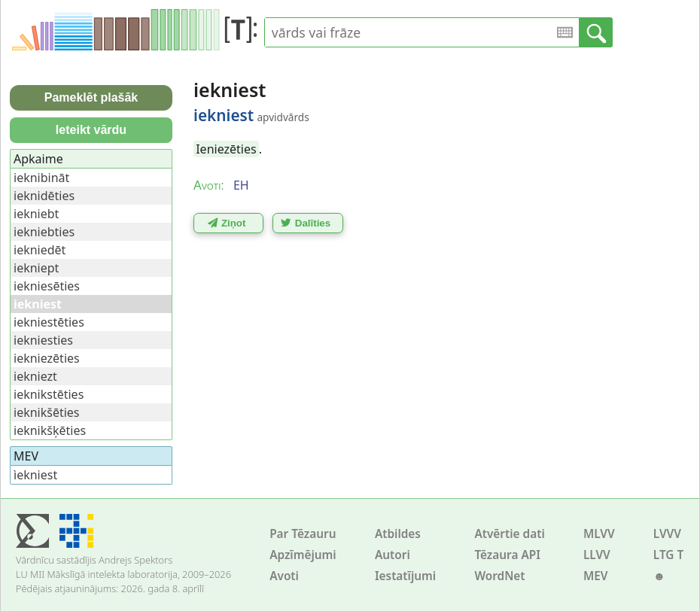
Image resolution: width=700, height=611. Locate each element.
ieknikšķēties (50, 430)
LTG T (668, 555)
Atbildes (398, 534)
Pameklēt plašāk (91, 97)
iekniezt (35, 376)
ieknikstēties (49, 394)
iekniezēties (47, 358)
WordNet (499, 576)
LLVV (597, 555)
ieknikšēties (47, 412)
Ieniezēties (226, 149)
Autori (393, 555)
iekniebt (36, 214)
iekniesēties (47, 286)
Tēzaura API (507, 555)
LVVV (667, 534)
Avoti (284, 576)
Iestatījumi (405, 576)
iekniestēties (49, 322)
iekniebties (44, 232)
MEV (596, 576)
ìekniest (35, 475)
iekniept (36, 268)
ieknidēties (44, 196)
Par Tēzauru (303, 534)
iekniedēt (40, 250)
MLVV (599, 534)
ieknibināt (41, 178)
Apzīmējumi (303, 555)
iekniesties (43, 340)
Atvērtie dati (509, 534)
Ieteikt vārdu (91, 130)
